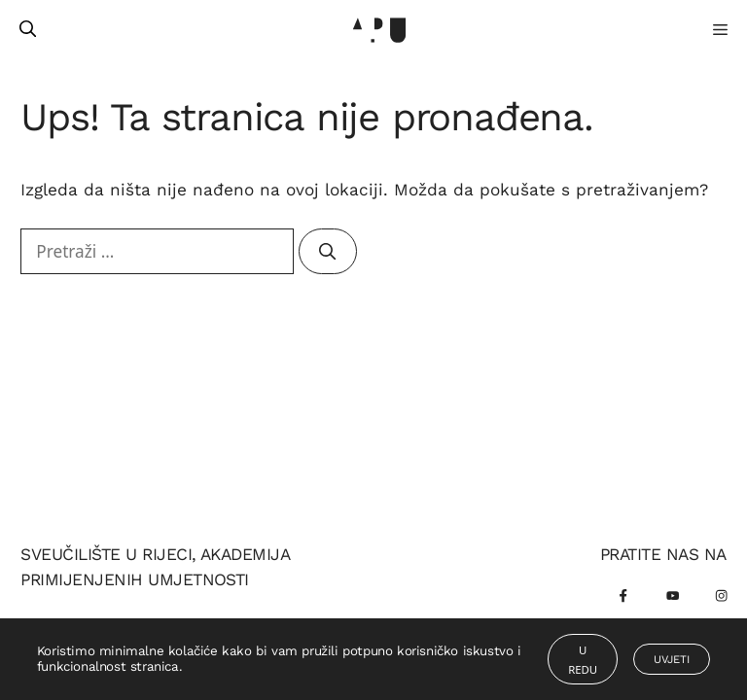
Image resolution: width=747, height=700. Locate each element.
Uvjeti (672, 659)
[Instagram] (721, 596)
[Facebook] (624, 596)
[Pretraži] (327, 252)
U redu (583, 660)
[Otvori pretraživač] (28, 29)
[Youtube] (673, 596)
